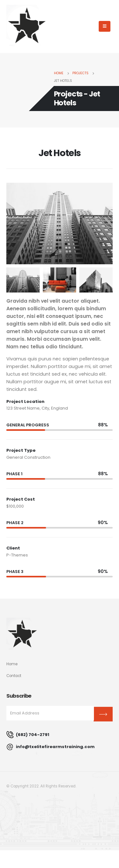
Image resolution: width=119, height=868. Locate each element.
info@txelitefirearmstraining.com (50, 747)
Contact (14, 676)
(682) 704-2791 (28, 735)
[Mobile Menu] (105, 26)
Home (12, 664)
